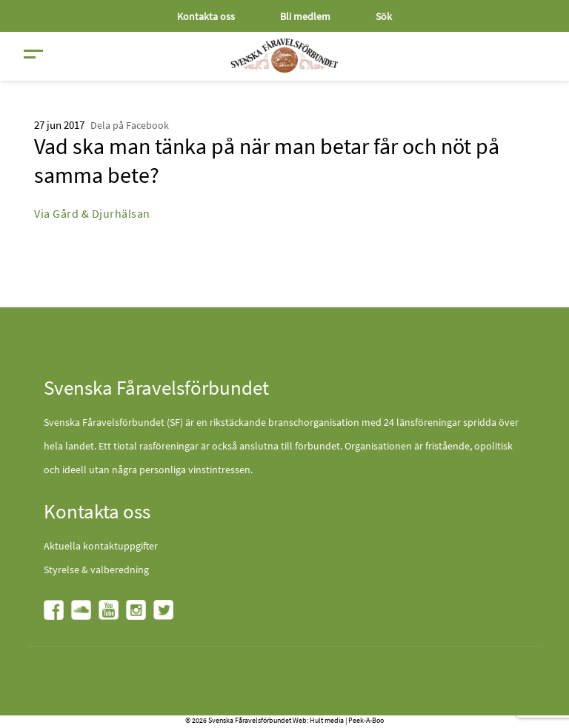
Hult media (327, 720)
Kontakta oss (206, 16)
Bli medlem (305, 16)
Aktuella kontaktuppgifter (101, 546)
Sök (384, 16)
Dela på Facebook (130, 125)
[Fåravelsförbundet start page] (284, 56)
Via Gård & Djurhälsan (92, 213)
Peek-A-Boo (366, 720)
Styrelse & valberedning (96, 570)
